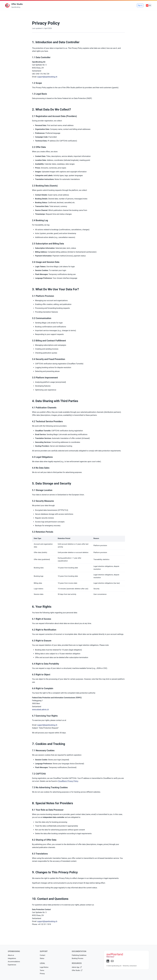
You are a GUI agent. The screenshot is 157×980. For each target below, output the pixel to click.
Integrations (12, 958)
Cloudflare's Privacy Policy (68, 781)
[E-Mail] (112, 961)
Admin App (77, 967)
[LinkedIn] (108, 961)
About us (11, 955)
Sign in (140, 5)
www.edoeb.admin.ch (40, 709)
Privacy (42, 974)
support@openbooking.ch (47, 77)
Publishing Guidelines (79, 955)
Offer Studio (77, 970)
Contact (42, 955)
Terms (42, 970)
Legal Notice (44, 967)
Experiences (12, 965)
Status (42, 958)
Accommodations (14, 962)
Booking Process (78, 958)
